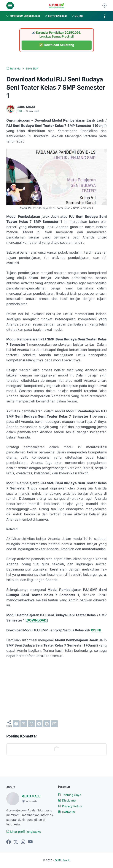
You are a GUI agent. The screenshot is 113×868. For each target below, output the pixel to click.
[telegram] (39, 724)
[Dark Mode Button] (104, 6)
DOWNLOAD (37, 620)
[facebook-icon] (9, 842)
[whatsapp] (31, 724)
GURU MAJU (31, 796)
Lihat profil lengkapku (24, 832)
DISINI (96, 630)
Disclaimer (67, 800)
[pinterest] (47, 724)
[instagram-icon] (23, 842)
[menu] (10, 6)
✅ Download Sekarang (56, 45)
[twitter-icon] (16, 842)
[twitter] (24, 724)
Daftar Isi (66, 812)
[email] (54, 724)
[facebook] (16, 724)
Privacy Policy (70, 806)
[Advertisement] (56, 689)
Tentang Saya (70, 795)
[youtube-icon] (30, 842)
